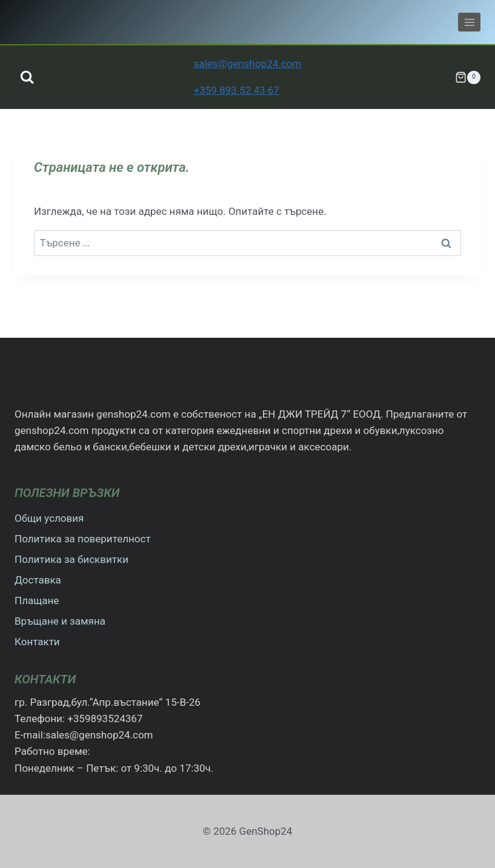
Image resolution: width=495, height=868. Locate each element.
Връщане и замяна (60, 621)
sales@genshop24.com (248, 64)
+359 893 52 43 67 (237, 90)
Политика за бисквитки (71, 559)
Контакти (37, 642)
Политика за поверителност (83, 539)
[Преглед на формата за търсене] (27, 77)
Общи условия (49, 518)
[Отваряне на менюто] (469, 22)
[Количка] (468, 77)
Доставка (38, 580)
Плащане (37, 600)
